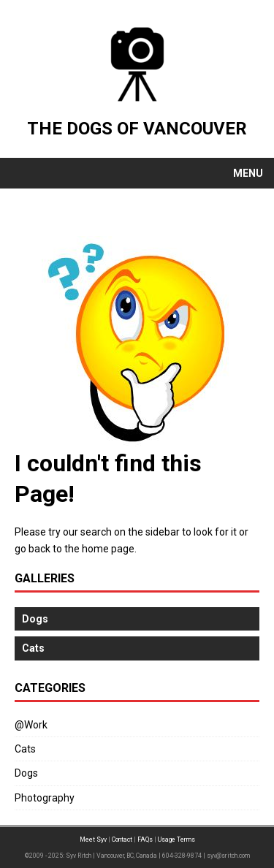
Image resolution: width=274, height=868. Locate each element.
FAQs (145, 840)
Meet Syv (93, 840)
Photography (45, 798)
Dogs (26, 773)
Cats (25, 749)
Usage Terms (176, 840)
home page (108, 549)
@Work (31, 725)
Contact (122, 840)
